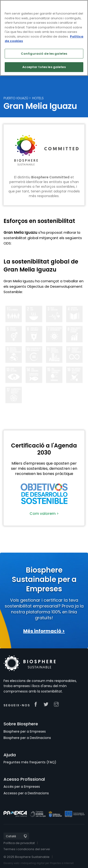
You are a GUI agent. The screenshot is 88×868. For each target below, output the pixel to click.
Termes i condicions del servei (27, 849)
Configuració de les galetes (44, 54)
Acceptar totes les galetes (44, 67)
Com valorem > (44, 514)
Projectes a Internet (62, 863)
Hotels (38, 98)
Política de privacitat (19, 843)
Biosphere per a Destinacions (27, 738)
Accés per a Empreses (22, 787)
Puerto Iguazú (16, 98)
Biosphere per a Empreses (25, 731)
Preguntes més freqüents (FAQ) (30, 762)
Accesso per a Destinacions (26, 793)
